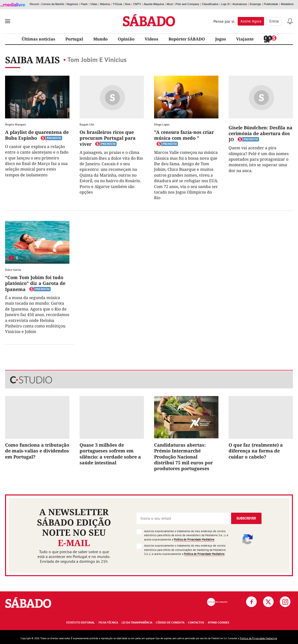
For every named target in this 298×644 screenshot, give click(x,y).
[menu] (8, 21)
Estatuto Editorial (81, 622)
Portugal (74, 39)
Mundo (100, 39)
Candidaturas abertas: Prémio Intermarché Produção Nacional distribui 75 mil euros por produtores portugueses (183, 457)
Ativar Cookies (218, 622)
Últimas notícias (38, 39)
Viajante (245, 39)
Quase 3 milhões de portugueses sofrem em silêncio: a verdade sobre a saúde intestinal (110, 454)
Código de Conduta (170, 622)
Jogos (221, 39)
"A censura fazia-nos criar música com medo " (184, 135)
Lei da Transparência (137, 622)
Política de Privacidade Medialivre (194, 539)
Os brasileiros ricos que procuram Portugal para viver (108, 138)
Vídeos (152, 39)
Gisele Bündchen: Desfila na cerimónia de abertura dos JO (260, 133)
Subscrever (246, 518)
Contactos (196, 622)
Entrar (274, 21)
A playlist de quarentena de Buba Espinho (37, 135)
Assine (251, 21)
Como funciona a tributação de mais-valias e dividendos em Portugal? (37, 451)
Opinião (126, 39)
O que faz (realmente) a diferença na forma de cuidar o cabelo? (256, 451)
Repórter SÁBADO (187, 39)
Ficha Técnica (108, 622)
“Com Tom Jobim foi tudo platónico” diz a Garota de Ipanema (35, 283)
